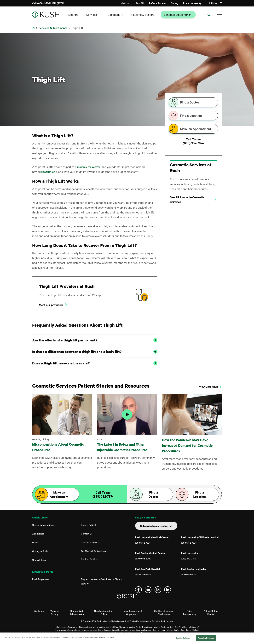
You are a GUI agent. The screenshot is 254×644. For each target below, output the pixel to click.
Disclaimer (39, 611)
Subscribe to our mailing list (156, 526)
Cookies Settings (90, 559)
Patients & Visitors (143, 14)
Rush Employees (41, 579)
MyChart (126, 3)
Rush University (192, 3)
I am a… (214, 3)
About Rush (38, 534)
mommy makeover (89, 167)
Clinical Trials (39, 560)
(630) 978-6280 (189, 574)
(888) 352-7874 (193, 143)
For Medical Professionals (94, 551)
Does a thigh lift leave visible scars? (95, 363)
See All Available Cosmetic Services (187, 199)
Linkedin (168, 590)
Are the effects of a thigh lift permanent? (95, 340)
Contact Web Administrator (77, 612)
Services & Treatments (53, 28)
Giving (174, 3)
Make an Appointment (196, 129)
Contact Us (87, 534)
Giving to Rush (40, 551)
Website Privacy (54, 612)
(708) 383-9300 (143, 574)
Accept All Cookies (206, 638)
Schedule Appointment (178, 14)
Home (34, 30)
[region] (127, 638)
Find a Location (191, 115)
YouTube (148, 590)
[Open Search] (209, 15)
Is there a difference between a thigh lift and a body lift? (95, 352)
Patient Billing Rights (211, 612)
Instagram (158, 590)
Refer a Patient (157, 3)
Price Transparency (190, 612)
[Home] (127, 600)
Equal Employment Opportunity (132, 612)
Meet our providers (51, 305)
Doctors (73, 14)
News (35, 542)
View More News (209, 386)
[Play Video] (127, 414)
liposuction (48, 172)
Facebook (138, 590)
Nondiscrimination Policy (104, 612)
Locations (114, 14)
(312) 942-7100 (189, 558)
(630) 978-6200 (143, 558)
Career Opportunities (43, 525)
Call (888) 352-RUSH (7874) (48, 3)
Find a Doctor (190, 102)
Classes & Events (90, 542)
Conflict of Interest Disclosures (164, 612)
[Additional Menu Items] (219, 15)
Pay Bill (140, 3)
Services (92, 14)
